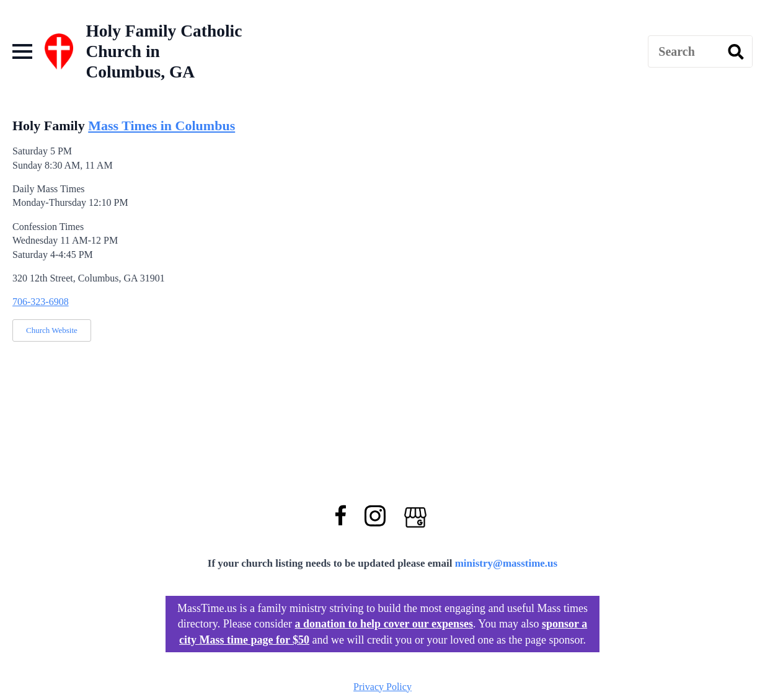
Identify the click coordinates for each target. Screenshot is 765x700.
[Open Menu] (22, 51)
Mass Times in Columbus (161, 126)
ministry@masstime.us (506, 563)
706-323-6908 (41, 302)
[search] (736, 52)
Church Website (52, 330)
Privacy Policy (382, 687)
